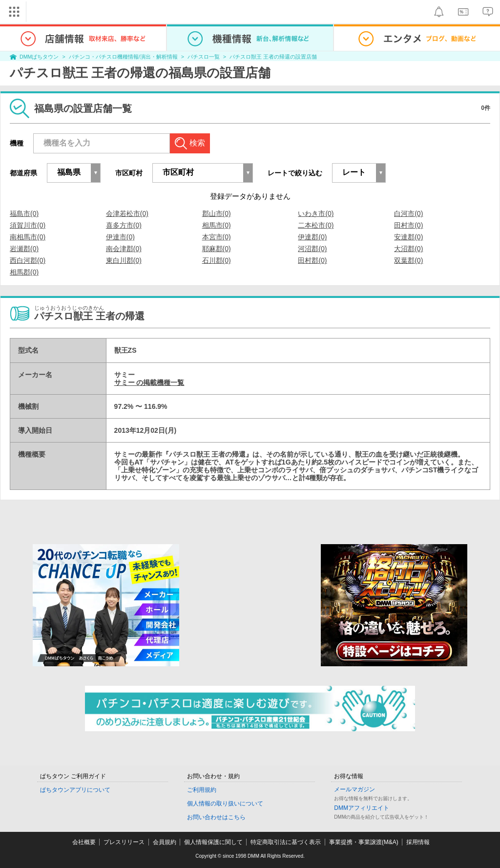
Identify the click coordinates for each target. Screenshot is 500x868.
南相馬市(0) (28, 237)
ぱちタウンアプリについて (75, 790)
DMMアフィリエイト (362, 808)
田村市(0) (408, 225)
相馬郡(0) (24, 272)
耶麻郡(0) (217, 249)
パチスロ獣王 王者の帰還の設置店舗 (273, 57)
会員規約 (165, 842)
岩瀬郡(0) (24, 249)
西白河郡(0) (28, 260)
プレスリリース (124, 842)
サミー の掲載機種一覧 (149, 382)
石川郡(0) (217, 260)
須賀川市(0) (28, 225)
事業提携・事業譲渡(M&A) (364, 842)
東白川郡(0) (124, 260)
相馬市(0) (217, 225)
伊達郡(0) (312, 237)
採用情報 (418, 842)
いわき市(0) (316, 213)
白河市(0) (408, 213)
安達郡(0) (408, 237)
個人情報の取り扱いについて (225, 804)
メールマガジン (354, 789)
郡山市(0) (217, 213)
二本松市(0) (316, 225)
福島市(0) (24, 213)
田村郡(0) (312, 260)
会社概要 (84, 842)
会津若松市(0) (127, 213)
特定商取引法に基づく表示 (286, 842)
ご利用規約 (202, 790)
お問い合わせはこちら (216, 817)
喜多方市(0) (124, 225)
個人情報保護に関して (213, 842)
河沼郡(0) (312, 249)
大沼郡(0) (408, 249)
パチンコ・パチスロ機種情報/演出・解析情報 (123, 57)
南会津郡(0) (124, 249)
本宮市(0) (217, 237)
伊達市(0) (120, 237)
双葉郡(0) (408, 260)
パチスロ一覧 (204, 57)
